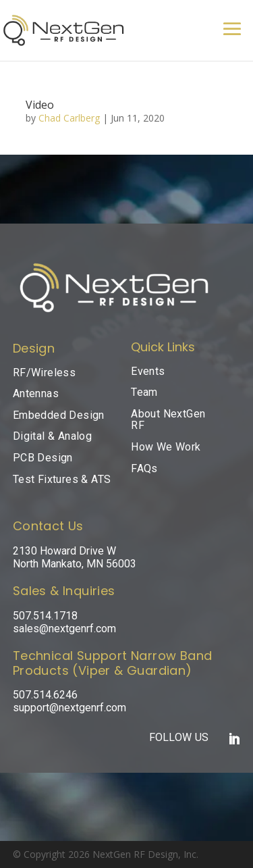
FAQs (144, 468)
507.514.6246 (45, 695)
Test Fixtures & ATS (62, 479)
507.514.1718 (45, 616)
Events (148, 371)
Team (144, 392)
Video (40, 105)
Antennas (36, 393)
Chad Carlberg (69, 118)
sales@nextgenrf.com (64, 629)
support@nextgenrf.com (69, 708)
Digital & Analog (52, 436)
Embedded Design (59, 415)
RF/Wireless (44, 373)
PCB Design (43, 458)
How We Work (166, 447)
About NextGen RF (168, 420)
